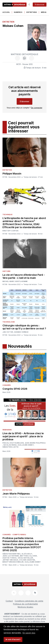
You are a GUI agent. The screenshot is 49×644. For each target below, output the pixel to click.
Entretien (8, 22)
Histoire (7, 271)
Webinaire (7, 430)
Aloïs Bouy (27, 554)
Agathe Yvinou (10, 558)
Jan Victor (8, 332)
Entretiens (32, 12)
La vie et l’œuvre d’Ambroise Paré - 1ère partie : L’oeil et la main (24, 276)
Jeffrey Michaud (10, 560)
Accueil (6, 12)
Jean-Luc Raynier (11, 556)
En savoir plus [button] (29, 633)
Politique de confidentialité (26, 604)
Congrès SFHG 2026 (15, 389)
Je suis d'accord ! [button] (13, 639)
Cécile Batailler (25, 558)
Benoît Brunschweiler (13, 562)
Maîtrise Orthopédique (25, 54)
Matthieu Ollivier (28, 556)
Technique (7, 215)
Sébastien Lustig (11, 447)
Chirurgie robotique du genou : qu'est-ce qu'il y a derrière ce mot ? (24, 327)
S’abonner (40, 4)
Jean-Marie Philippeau (35, 443)
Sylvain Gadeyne (27, 560)
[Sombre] (30, 5)
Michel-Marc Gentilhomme (15, 281)
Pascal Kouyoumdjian (13, 443)
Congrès (7, 385)
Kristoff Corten (10, 231)
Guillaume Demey (26, 445)
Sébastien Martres (12, 554)
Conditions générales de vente (29, 601)
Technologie (9, 322)
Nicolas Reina (10, 445)
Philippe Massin (12, 174)
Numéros (18, 12)
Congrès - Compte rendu (14, 535)
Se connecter (37, 108)
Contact (9, 601)
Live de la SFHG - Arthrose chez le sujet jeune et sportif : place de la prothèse (23, 436)
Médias (44, 12)
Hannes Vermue (21, 332)
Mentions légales (25, 607)
